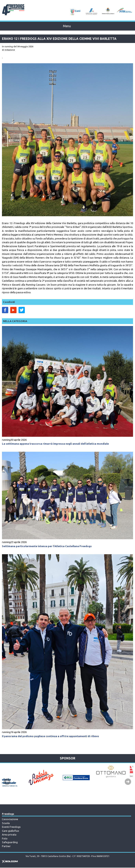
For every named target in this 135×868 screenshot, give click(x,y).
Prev (7, 782)
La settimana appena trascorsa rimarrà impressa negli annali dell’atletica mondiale (55, 444)
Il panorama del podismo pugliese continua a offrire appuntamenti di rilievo (50, 736)
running (6, 440)
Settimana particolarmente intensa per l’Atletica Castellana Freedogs (47, 546)
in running (7, 47)
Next (128, 782)
